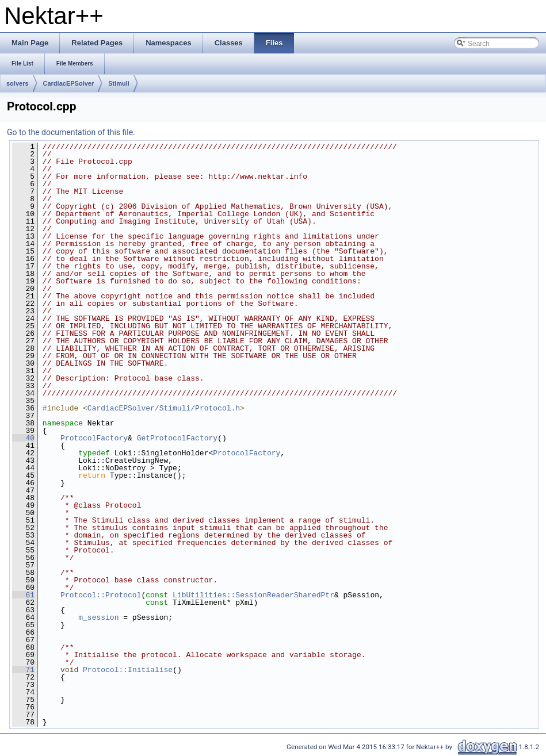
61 (23, 595)
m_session (98, 617)
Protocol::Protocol (101, 595)
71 (23, 670)
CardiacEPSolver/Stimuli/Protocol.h (164, 408)
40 (23, 438)
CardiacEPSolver (69, 83)
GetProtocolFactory (177, 438)
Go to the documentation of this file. (71, 132)
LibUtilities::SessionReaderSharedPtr (253, 595)
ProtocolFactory (94, 438)
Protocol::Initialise (128, 670)
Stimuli (119, 83)
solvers (18, 83)
